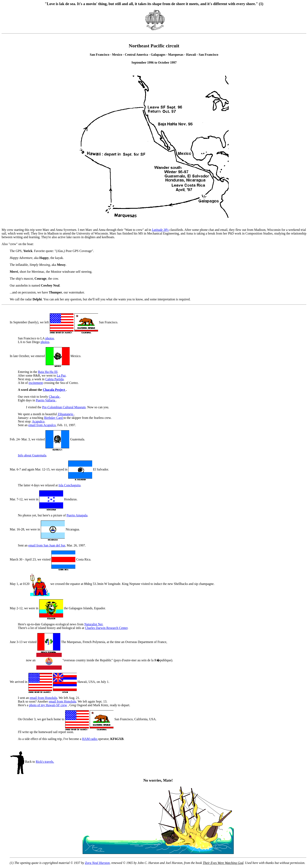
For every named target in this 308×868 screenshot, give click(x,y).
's (160, 230)
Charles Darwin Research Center (106, 628)
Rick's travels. (45, 762)
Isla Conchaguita (69, 485)
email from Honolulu (43, 698)
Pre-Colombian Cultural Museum (64, 407)
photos (50, 338)
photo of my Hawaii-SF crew (48, 705)
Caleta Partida (54, 379)
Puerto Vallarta (46, 400)
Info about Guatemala (32, 455)
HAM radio (90, 739)
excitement (36, 383)
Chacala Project (54, 390)
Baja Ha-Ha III (48, 372)
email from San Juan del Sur (47, 545)
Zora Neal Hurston (97, 863)
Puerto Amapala (77, 515)
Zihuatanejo (66, 414)
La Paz (61, 375)
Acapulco (38, 421)
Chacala (54, 397)
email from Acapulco (42, 425)
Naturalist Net (93, 624)
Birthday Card (54, 418)
